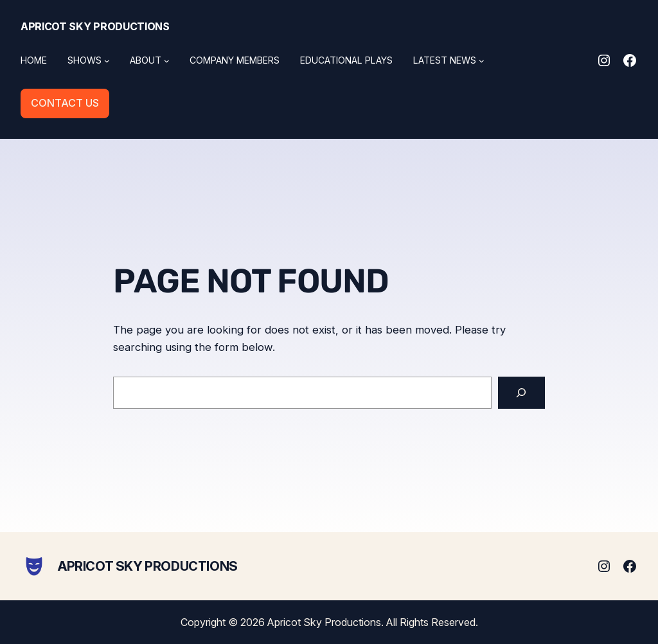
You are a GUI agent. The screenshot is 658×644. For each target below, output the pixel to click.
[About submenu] (167, 61)
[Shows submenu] (107, 61)
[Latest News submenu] (482, 61)
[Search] (521, 393)
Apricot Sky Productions (95, 26)
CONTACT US (65, 103)
